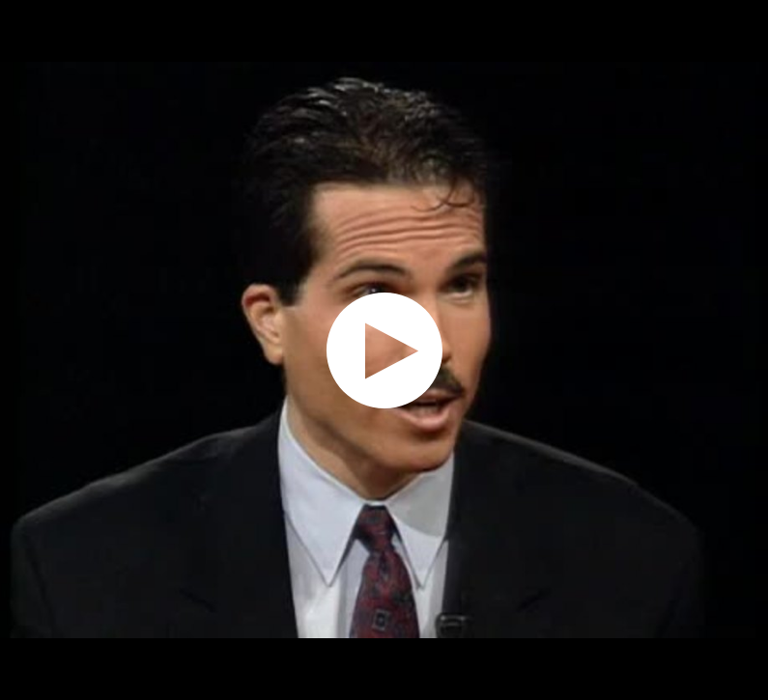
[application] (384, 350)
